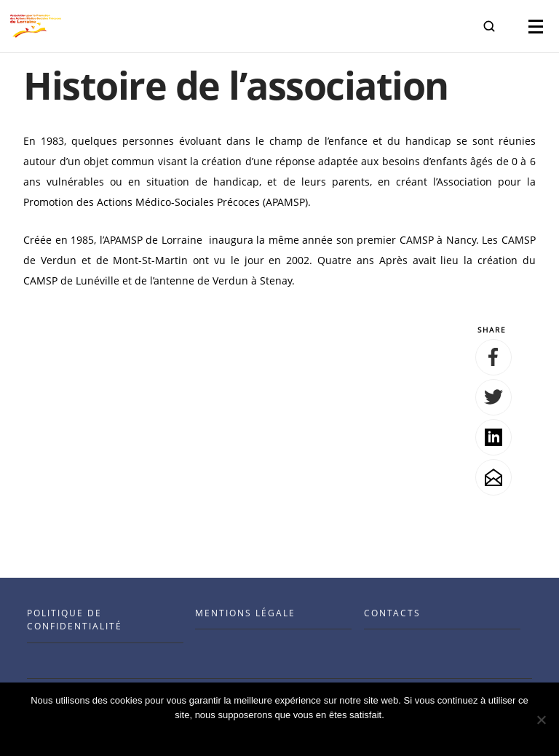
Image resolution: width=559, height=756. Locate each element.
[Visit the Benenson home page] (36, 26)
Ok (280, 734)
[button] (489, 26)
